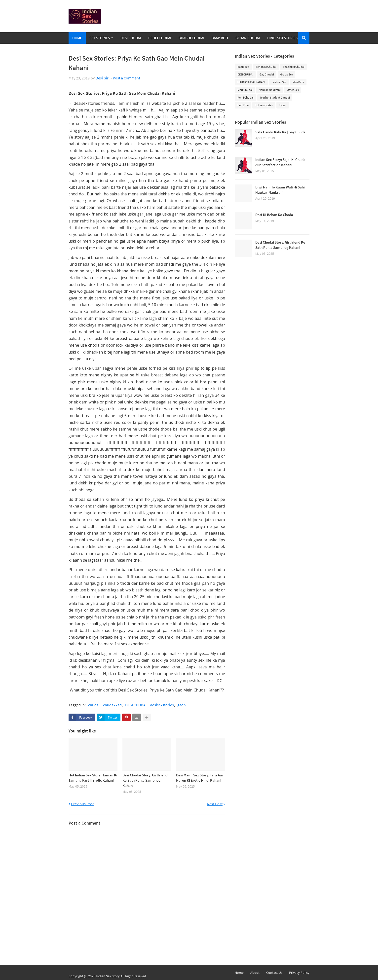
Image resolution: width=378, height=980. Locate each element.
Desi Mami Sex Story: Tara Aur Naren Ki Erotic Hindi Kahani (200, 778)
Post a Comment (126, 78)
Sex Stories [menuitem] (100, 38)
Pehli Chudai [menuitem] (160, 38)
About (255, 973)
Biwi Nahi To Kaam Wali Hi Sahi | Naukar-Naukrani (281, 190)
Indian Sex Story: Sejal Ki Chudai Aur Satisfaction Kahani (281, 162)
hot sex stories (264, 105)
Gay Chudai (267, 74)
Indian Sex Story (108, 976)
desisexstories (162, 705)
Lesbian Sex (279, 82)
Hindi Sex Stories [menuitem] (282, 38)
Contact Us (274, 973)
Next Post (215, 804)
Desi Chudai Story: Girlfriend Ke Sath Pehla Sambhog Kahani (145, 780)
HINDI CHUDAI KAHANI (251, 82)
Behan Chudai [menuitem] (248, 38)
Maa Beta (298, 82)
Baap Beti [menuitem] (220, 38)
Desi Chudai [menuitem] (131, 38)
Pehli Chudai (246, 97)
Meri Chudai (245, 90)
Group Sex (286, 74)
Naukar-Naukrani (270, 90)
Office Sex (293, 90)
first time (243, 105)
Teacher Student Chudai (275, 97)
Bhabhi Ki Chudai (294, 67)
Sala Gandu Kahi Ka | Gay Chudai (281, 132)
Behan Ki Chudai (266, 67)
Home (239, 973)
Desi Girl (103, 78)
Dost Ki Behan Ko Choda (274, 215)
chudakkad (112, 705)
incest (283, 105)
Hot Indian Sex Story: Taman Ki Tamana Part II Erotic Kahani (93, 778)
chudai (94, 705)
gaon (182, 705)
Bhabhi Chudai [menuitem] (191, 38)
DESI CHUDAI (136, 705)
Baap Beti (243, 67)
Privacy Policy (299, 973)
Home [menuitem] (77, 38)
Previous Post (82, 804)
